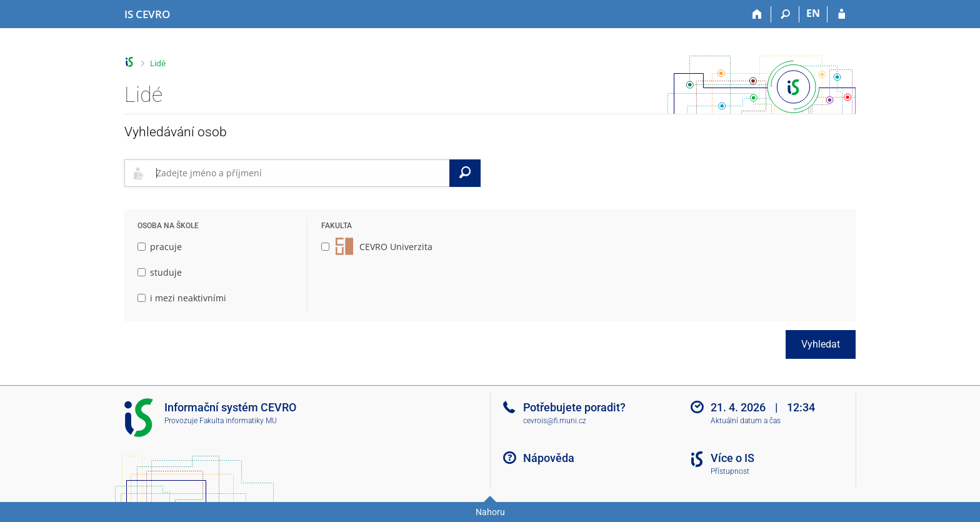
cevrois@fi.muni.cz (555, 421)
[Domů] (757, 14)
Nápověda (549, 458)
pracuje (160, 247)
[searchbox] (300, 173)
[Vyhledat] (465, 173)
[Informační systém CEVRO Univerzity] (147, 14)
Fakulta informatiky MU (238, 421)
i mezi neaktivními (182, 298)
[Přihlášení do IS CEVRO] (842, 14)
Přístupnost (730, 471)
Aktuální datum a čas (746, 421)
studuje (160, 272)
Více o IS (732, 458)
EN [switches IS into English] (813, 13)
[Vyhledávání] (785, 14)
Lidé (158, 63)
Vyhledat (821, 344)
